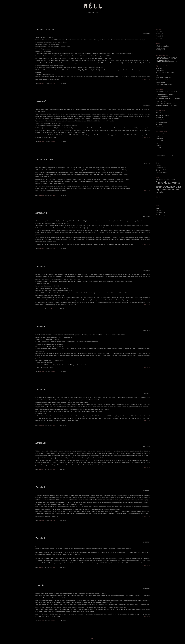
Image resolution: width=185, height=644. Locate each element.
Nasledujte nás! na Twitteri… (164, 78)
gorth (157, 143)
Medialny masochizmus (163, 106)
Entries (159, 210)
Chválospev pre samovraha (169, 57)
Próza (53, 84)
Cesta (157, 31)
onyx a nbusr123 (161, 168)
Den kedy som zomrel (162, 115)
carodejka (159, 134)
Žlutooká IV (41, 390)
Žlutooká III (41, 443)
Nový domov (159, 68)
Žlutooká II (40, 487)
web (177, 190)
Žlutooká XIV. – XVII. (45, 29)
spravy (170, 190)
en (174, 180)
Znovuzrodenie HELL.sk (169, 59)
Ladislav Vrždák (160, 82)
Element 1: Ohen (161, 120)
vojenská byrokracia (162, 122)
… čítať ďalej (146, 79)
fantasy (160, 183)
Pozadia (158, 165)
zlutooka (160, 192)
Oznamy (158, 34)
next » (92, 638)
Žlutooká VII (41, 213)
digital (157, 101)
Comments (160, 213)
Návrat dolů (41, 101)
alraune (42, 84)
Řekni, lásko (159, 113)
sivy (158, 190)
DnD (165, 180)
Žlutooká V (41, 327)
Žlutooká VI (41, 266)
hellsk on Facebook (161, 172)
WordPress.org (160, 215)
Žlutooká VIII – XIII (44, 159)
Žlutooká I (40, 538)
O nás (158, 163)
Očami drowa (165, 60)
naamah (158, 146)
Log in (158, 208)
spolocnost (164, 190)
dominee (158, 139)
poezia (168, 186)
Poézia (158, 36)
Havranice (40, 585)
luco (157, 148)
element (170, 179)
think (174, 190)
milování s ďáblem (161, 94)
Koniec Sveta (160, 71)
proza (177, 186)
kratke (170, 182)
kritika (177, 183)
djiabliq (158, 136)
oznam (159, 187)
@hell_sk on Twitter (162, 170)
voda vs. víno (160, 127)
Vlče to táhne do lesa (162, 103)
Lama (157, 57)
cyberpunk (159, 180)
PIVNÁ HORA (160, 117)
